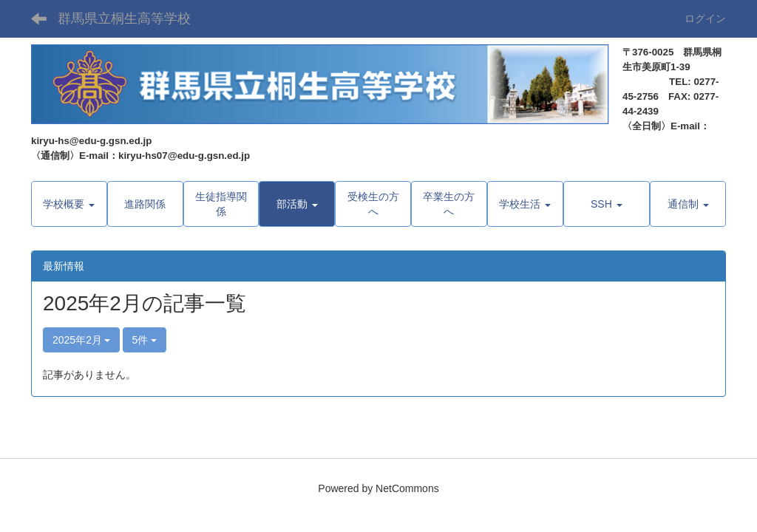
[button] (297, 204)
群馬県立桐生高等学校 (124, 18)
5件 (145, 340)
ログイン (705, 18)
